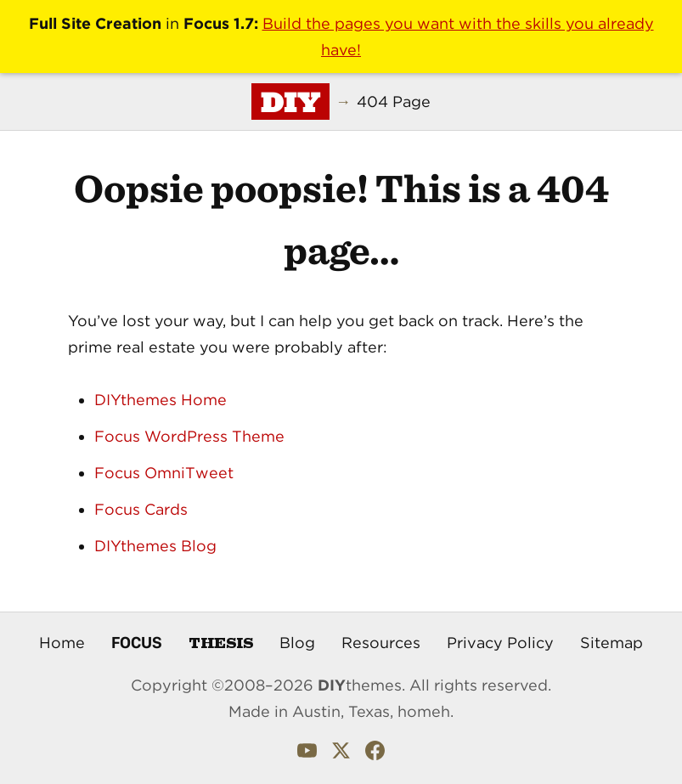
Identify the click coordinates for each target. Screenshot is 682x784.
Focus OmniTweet (164, 473)
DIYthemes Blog (155, 546)
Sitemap (612, 643)
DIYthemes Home (161, 400)
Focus (137, 642)
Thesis (221, 642)
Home (62, 643)
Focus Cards (141, 509)
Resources (381, 643)
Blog (297, 643)
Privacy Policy (500, 643)
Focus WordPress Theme (189, 436)
